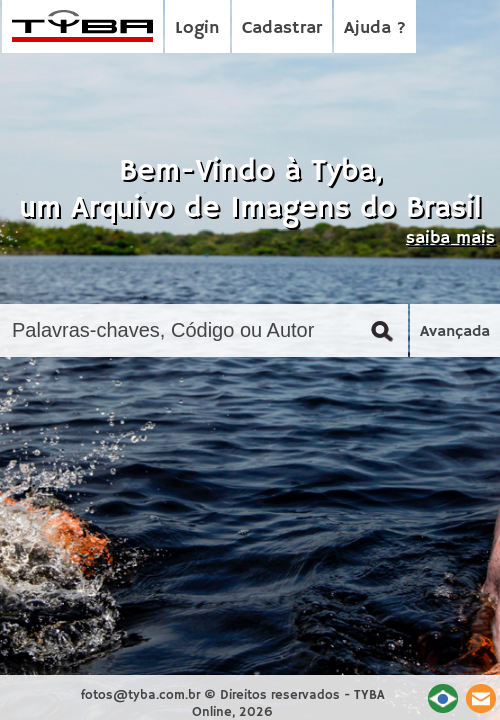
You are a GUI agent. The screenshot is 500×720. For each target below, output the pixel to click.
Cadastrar (282, 28)
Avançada (455, 332)
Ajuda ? (375, 28)
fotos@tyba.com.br (140, 695)
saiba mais (450, 238)
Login (197, 28)
